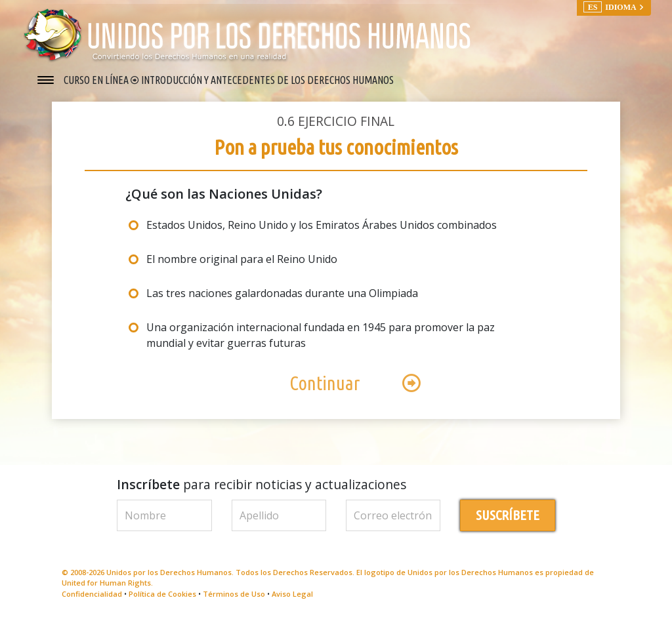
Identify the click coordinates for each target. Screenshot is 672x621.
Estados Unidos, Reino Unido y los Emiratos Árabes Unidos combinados (322, 225)
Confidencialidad (92, 594)
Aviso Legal (292, 594)
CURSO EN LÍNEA (97, 80)
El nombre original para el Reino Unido (242, 259)
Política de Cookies (162, 594)
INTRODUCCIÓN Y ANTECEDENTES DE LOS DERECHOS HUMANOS (267, 80)
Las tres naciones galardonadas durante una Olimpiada (282, 293)
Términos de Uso (234, 594)
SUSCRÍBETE (508, 515)
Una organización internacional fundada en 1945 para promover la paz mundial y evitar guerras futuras (321, 335)
